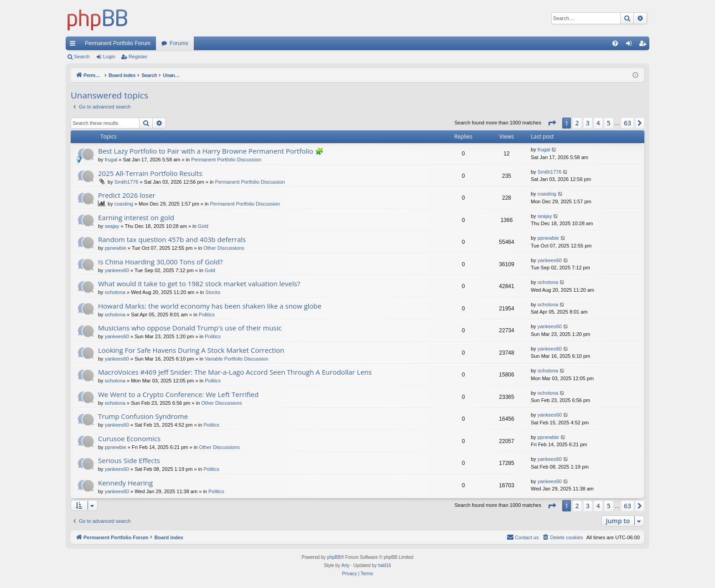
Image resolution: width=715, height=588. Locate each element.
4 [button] (598, 123)
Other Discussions (224, 248)
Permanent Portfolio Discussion (226, 160)
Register (138, 57)
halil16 (385, 565)
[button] (552, 123)
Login (109, 57)
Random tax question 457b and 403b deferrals (172, 239)
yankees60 (117, 270)
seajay (112, 226)
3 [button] (588, 123)
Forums (179, 43)
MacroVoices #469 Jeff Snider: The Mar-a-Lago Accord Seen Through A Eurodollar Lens (235, 372)
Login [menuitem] (631, 45)
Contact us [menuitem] (523, 537)
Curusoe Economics (129, 438)
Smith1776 (127, 182)
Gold (203, 226)
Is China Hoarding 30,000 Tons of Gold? (160, 262)
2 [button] (577, 123)
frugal (111, 160)
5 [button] (609, 123)
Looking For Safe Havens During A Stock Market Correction (191, 350)
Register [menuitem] (645, 45)
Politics (207, 315)
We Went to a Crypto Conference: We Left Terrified (178, 394)
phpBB (334, 557)
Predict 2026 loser (127, 195)
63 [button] (627, 123)
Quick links (74, 45)
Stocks (213, 292)
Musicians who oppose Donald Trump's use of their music (190, 328)
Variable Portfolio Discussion (236, 359)
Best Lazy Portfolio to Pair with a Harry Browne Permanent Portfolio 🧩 (211, 151)
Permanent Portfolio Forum (118, 43)
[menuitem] (615, 43)
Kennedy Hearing (125, 483)
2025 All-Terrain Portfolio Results (150, 173)
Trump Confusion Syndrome (143, 416)
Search (82, 57)
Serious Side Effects (129, 460)
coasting (124, 204)
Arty (346, 565)
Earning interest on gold (136, 217)
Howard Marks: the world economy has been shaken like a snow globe (210, 306)
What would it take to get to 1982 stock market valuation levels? (199, 284)
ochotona (115, 292)
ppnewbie (116, 248)
